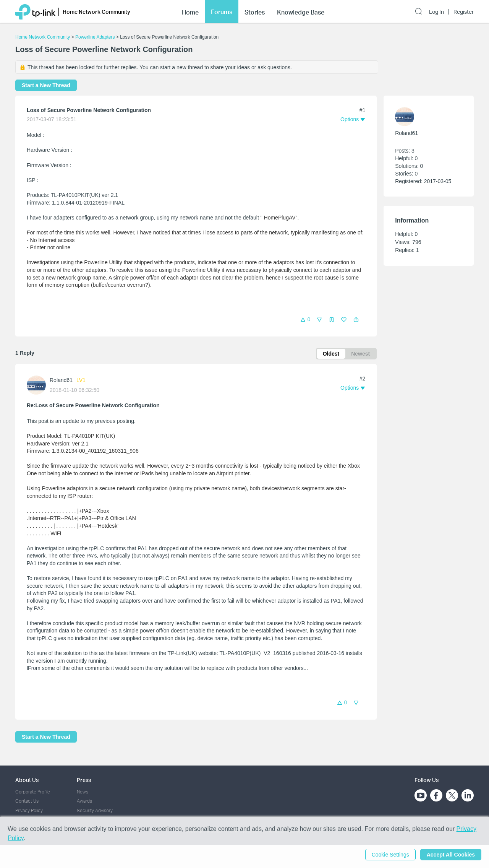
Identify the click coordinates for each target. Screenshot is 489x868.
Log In (436, 12)
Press (84, 780)
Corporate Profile (33, 792)
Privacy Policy (29, 810)
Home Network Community (43, 37)
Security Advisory (95, 810)
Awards (84, 801)
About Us (27, 780)
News (83, 792)
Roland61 (61, 380)
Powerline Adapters (95, 37)
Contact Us (27, 801)
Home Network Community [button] (96, 12)
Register (464, 12)
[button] (356, 320)
